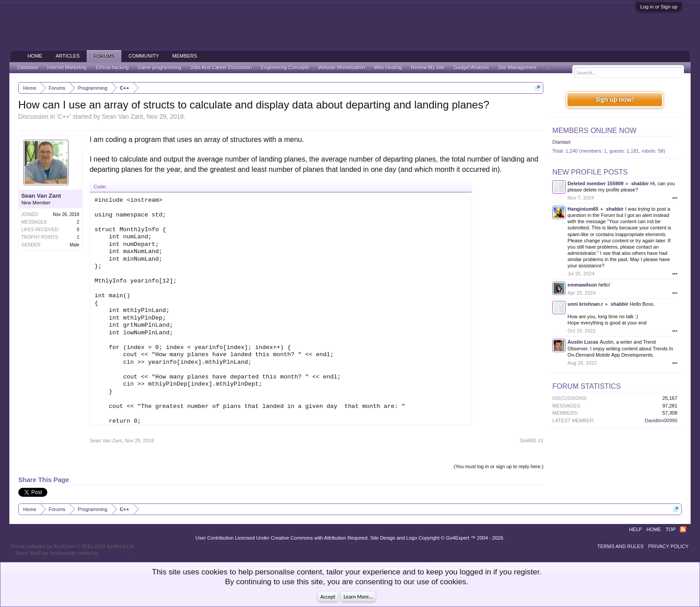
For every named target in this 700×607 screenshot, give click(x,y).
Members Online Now (594, 131)
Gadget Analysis (471, 67)
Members (185, 56)
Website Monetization (342, 67)
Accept (328, 597)
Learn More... (358, 597)
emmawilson (582, 285)
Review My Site (428, 67)
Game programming (159, 67)
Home (35, 56)
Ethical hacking (112, 67)
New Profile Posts (590, 172)
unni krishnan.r (585, 304)
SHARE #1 (531, 441)
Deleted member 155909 (595, 183)
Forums (104, 56)
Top (671, 529)
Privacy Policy (669, 546)
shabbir (640, 183)
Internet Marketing (67, 67)
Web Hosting (388, 67)
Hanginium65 (583, 209)
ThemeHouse (115, 553)
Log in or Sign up (659, 7)
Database (28, 67)
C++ (64, 116)
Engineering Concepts (285, 67)
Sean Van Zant (122, 116)
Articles (68, 56)
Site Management (517, 67)
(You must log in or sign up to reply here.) (499, 466)
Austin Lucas (583, 342)
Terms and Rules (621, 546)
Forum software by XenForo (73, 546)
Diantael (561, 142)
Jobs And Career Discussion (221, 67)
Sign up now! (615, 99)
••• (675, 198)
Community (144, 56)
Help (635, 529)
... (548, 67)
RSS (683, 529)
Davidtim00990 (661, 420)
